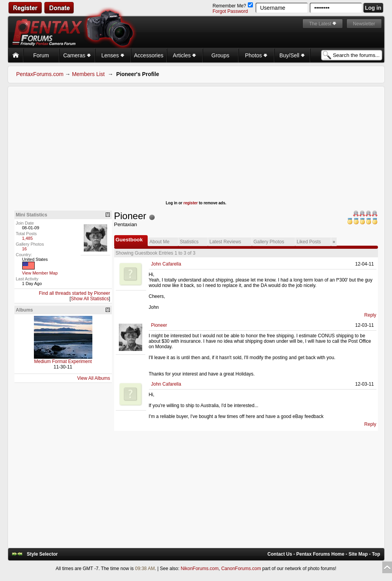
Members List (88, 74)
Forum (41, 55)
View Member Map (40, 273)
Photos (256, 55)
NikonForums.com (200, 569)
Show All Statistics (90, 299)
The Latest (320, 24)
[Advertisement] (196, 146)
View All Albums (94, 378)
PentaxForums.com (40, 74)
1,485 (28, 238)
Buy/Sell (292, 55)
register (191, 203)
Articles (185, 55)
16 (25, 249)
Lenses (113, 55)
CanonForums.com (241, 569)
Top (376, 554)
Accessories (149, 55)
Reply (370, 315)
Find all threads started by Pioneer (75, 293)
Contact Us (280, 554)
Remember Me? (232, 6)
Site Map (358, 554)
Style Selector (42, 554)
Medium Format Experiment (63, 361)
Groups (221, 55)
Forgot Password (230, 11)
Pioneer (159, 325)
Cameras (77, 55)
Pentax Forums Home (320, 554)
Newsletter (364, 24)
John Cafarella (166, 264)
